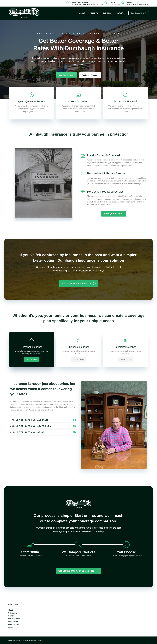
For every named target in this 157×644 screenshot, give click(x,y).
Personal (95, 13)
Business (108, 13)
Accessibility (13, 622)
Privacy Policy (14, 624)
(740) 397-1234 (115, 4)
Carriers (11, 616)
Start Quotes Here (139, 13)
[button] (32, 359)
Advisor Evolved (37, 640)
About (84, 13)
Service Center (14, 619)
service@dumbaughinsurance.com (138, 4)
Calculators (13, 613)
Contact (121, 13)
